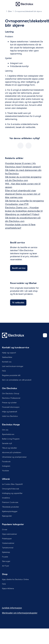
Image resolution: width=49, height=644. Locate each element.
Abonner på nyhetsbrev (12, 452)
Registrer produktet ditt (11, 375)
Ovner (5, 529)
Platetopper (7, 538)
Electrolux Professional (11, 398)
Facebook (6, 461)
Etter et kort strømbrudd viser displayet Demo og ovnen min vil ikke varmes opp (23, 194)
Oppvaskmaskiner (9, 534)
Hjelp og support (9, 353)
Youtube (5, 470)
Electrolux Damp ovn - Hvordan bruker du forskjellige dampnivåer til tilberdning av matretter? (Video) (24, 211)
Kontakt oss (7, 362)
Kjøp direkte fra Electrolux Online (15, 579)
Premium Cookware (10, 502)
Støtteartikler (7, 357)
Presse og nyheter (9, 402)
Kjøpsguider (7, 516)
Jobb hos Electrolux (10, 416)
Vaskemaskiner (8, 543)
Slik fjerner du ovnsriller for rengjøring (24, 201)
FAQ (4, 371)
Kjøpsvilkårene (8, 588)
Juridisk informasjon (12, 608)
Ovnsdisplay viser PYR (17, 204)
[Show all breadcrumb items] (4, 11)
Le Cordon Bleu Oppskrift (12, 484)
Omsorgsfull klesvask (11, 489)
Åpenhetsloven (8, 434)
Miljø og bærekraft (10, 411)
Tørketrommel (8, 548)
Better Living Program (11, 439)
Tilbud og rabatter (9, 448)
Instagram (6, 466)
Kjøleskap (6, 552)
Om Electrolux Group (11, 393)
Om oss (5, 430)
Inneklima (6, 498)
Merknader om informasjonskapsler (20, 613)
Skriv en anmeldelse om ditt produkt (17, 380)
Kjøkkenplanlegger (10, 511)
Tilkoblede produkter (10, 507)
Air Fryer (5, 566)
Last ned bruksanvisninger (13, 366)
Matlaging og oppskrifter (12, 493)
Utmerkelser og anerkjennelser (14, 457)
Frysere (5, 557)
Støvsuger (6, 561)
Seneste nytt (7, 443)
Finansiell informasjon (11, 407)
